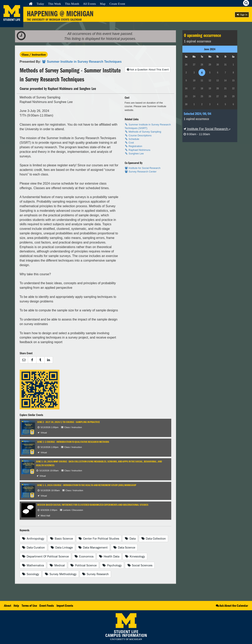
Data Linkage (62, 547)
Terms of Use (29, 605)
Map (103, 4)
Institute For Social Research (207, 129)
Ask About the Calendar (232, 605)
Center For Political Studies (99, 538)
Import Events (65, 605)
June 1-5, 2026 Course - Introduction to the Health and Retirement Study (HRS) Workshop (87, 485)
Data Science (124, 547)
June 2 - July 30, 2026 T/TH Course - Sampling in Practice (69, 422)
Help (16, 605)
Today (40, 4)
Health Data (109, 556)
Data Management (93, 547)
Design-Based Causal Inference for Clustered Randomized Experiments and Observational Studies (93, 505)
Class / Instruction (34, 54)
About (8, 605)
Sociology (31, 574)
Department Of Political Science (45, 556)
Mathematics (33, 565)
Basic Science (61, 538)
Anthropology (33, 538)
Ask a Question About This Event (147, 69)
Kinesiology (135, 556)
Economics (84, 556)
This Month (72, 4)
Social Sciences (140, 565)
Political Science (84, 565)
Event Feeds (47, 605)
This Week (55, 4)
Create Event (117, 4)
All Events (90, 4)
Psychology (112, 565)
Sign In (242, 15)
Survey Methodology (61, 574)
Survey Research (95, 574)
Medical (57, 565)
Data (130, 538)
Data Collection (154, 538)
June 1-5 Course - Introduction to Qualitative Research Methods (73, 442)
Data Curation (34, 547)
